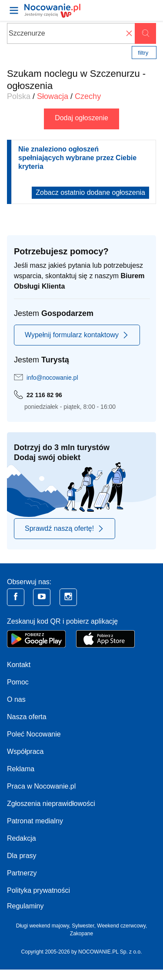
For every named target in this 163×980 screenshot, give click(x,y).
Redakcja (22, 838)
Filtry (143, 53)
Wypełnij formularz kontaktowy (77, 335)
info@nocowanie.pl (52, 378)
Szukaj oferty (145, 33)
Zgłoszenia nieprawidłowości (51, 804)
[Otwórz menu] (14, 10)
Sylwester (83, 926)
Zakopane (81, 934)
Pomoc (18, 682)
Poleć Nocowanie (34, 734)
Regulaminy (25, 906)
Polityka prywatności (38, 890)
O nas (16, 699)
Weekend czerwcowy (121, 926)
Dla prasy (22, 856)
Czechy (88, 96)
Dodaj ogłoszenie (81, 118)
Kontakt (19, 665)
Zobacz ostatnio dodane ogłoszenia (90, 192)
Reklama (21, 769)
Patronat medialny (35, 821)
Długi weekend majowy (43, 926)
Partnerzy (22, 873)
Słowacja (53, 96)
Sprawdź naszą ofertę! (65, 529)
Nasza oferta (27, 717)
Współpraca (25, 751)
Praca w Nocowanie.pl (41, 786)
